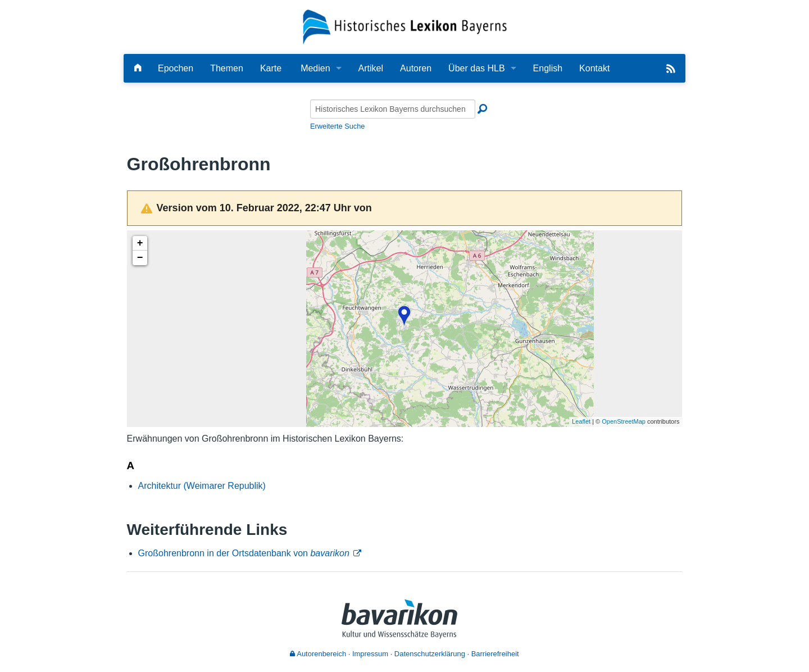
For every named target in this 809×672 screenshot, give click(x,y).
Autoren (416, 68)
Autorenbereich (318, 654)
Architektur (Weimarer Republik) (202, 486)
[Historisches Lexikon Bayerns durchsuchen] (393, 109)
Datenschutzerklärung (430, 654)
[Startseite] (405, 26)
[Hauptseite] (138, 68)
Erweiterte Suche (337, 126)
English (548, 68)
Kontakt (594, 68)
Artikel (371, 68)
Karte (271, 68)
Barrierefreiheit (495, 654)
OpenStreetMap (624, 421)
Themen (227, 68)
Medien (315, 68)
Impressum (370, 654)
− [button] (140, 258)
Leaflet (581, 421)
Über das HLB (477, 68)
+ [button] (140, 243)
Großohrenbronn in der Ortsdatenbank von (244, 553)
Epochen (176, 68)
